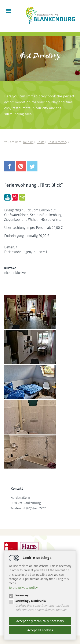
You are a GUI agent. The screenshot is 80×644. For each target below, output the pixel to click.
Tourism (28, 142)
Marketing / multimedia (27, 601)
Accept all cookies (40, 630)
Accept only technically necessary (40, 621)
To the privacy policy (23, 588)
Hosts (41, 142)
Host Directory (57, 142)
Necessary (19, 595)
